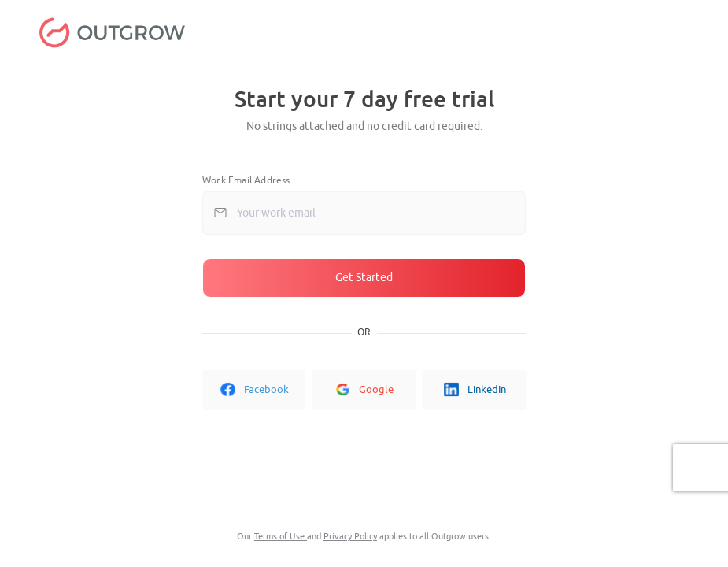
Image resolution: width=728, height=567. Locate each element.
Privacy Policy (350, 536)
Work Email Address (246, 180)
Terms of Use (281, 536)
